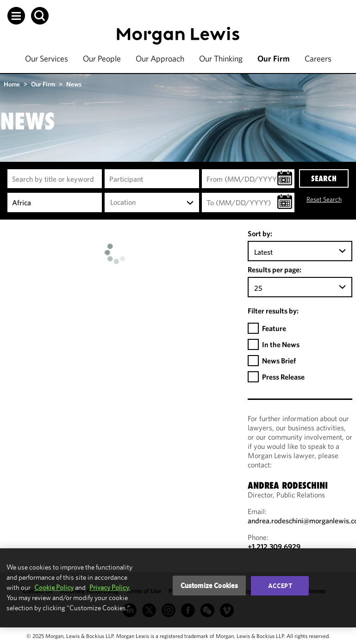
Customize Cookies (209, 586)
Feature (274, 328)
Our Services (47, 58)
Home (12, 84)
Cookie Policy (54, 587)
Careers (318, 58)
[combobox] (152, 202)
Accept (280, 586)
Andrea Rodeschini (288, 485)
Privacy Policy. (110, 587)
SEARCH (324, 178)
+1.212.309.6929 (274, 546)
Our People (102, 58)
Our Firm (274, 58)
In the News (281, 344)
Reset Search (324, 199)
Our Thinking (221, 58)
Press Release (283, 377)
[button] (16, 16)
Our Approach (160, 58)
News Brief (279, 361)
